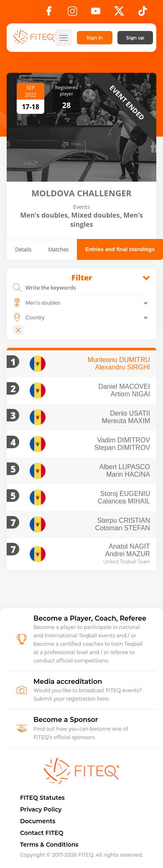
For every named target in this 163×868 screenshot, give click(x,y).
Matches (58, 249)
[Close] (18, 330)
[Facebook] (49, 13)
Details (23, 249)
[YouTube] (96, 13)
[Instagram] (72, 13)
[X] (119, 13)
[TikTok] (143, 13)
